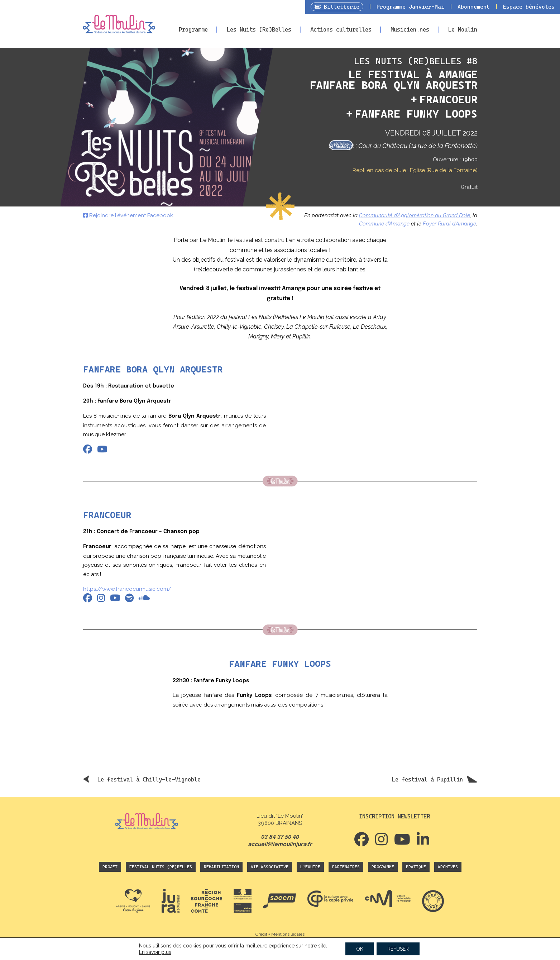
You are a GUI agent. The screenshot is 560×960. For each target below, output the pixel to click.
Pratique (416, 867)
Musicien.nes (410, 30)
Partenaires (346, 867)
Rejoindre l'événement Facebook (128, 215)
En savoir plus (155, 952)
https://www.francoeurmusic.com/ (127, 589)
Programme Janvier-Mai (410, 7)
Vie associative (270, 867)
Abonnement (474, 7)
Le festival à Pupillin (427, 779)
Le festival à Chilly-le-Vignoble (149, 779)
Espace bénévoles (529, 7)
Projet (110, 867)
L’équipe (310, 867)
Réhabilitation (221, 867)
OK (359, 949)
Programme (193, 30)
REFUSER (398, 949)
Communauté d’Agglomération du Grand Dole (415, 215)
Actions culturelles (341, 30)
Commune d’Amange (384, 224)
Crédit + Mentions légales (280, 934)
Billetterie (337, 7)
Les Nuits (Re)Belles (259, 30)
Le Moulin (463, 30)
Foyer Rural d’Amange (449, 224)
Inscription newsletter (394, 816)
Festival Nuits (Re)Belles (161, 867)
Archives (448, 867)
